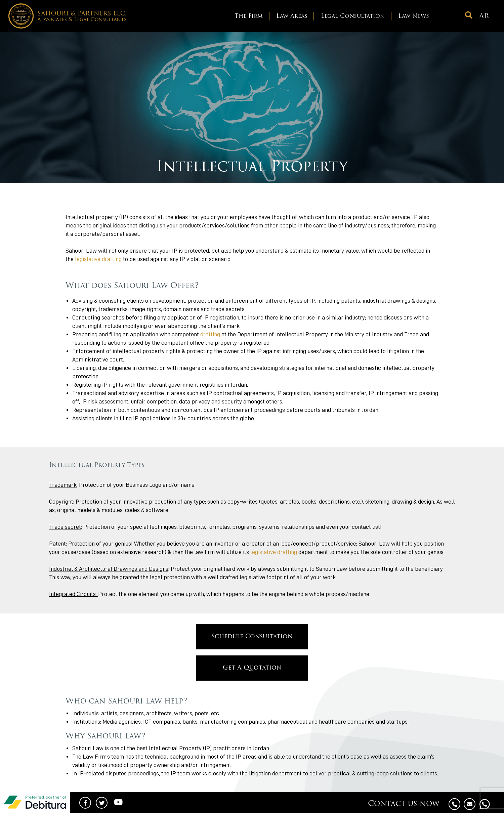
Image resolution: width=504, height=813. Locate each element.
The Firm (249, 16)
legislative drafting (98, 259)
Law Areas (292, 16)
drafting (210, 334)
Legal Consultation (353, 16)
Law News (414, 16)
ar (484, 16)
